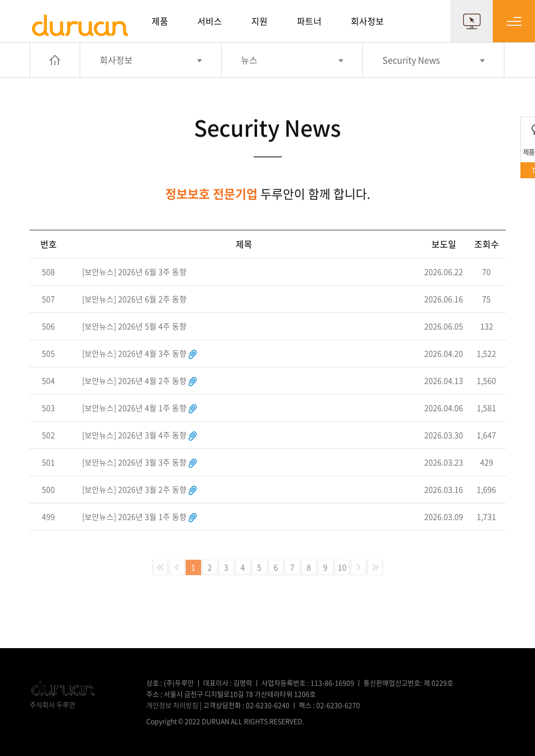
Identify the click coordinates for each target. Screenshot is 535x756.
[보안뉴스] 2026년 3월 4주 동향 (134, 434)
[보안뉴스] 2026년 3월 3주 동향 (134, 462)
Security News (411, 60)
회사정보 (367, 21)
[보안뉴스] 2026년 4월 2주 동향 (134, 380)
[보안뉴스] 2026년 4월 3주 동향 (134, 353)
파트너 (309, 21)
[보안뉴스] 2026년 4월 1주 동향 (134, 407)
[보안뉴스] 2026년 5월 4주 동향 (134, 326)
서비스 (210, 21)
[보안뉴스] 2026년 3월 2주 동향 (134, 489)
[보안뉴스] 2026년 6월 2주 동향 (134, 298)
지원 (259, 21)
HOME (55, 60)
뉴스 (249, 60)
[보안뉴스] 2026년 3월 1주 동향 (134, 516)
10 (342, 567)
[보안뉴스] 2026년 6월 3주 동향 (134, 271)
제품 (160, 21)
